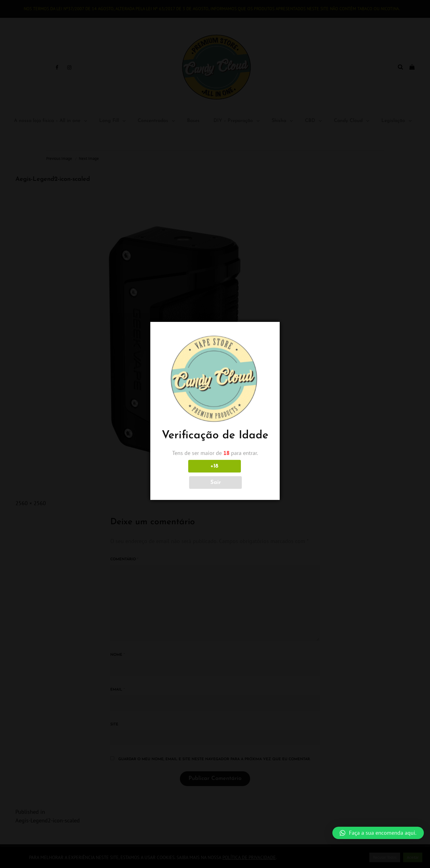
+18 (188, 474)
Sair (242, 474)
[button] (378, 833)
